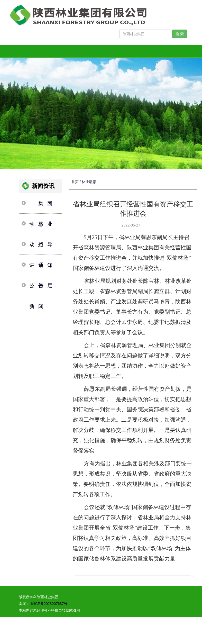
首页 (75, 182)
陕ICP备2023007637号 (48, 604)
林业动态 (89, 182)
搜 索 (180, 34)
